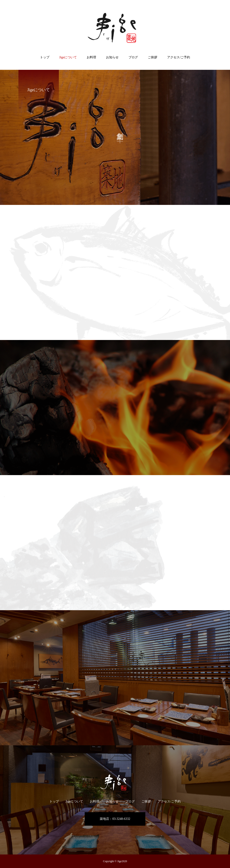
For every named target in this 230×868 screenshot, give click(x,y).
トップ (45, 57)
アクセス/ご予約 (179, 57)
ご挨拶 (153, 57)
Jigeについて (68, 57)
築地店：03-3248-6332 (115, 819)
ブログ (133, 57)
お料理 (91, 57)
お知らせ (112, 57)
